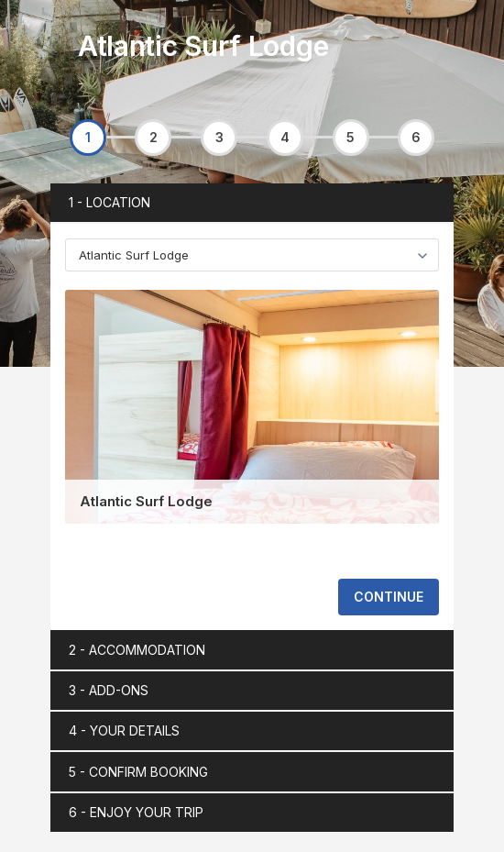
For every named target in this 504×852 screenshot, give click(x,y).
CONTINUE (389, 597)
